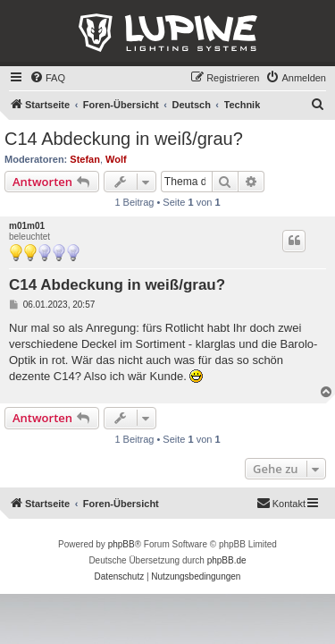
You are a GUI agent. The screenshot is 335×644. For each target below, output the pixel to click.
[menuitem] (47, 78)
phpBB (121, 544)
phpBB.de (227, 560)
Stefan (85, 159)
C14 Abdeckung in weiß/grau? (124, 139)
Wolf (116, 159)
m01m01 (27, 226)
